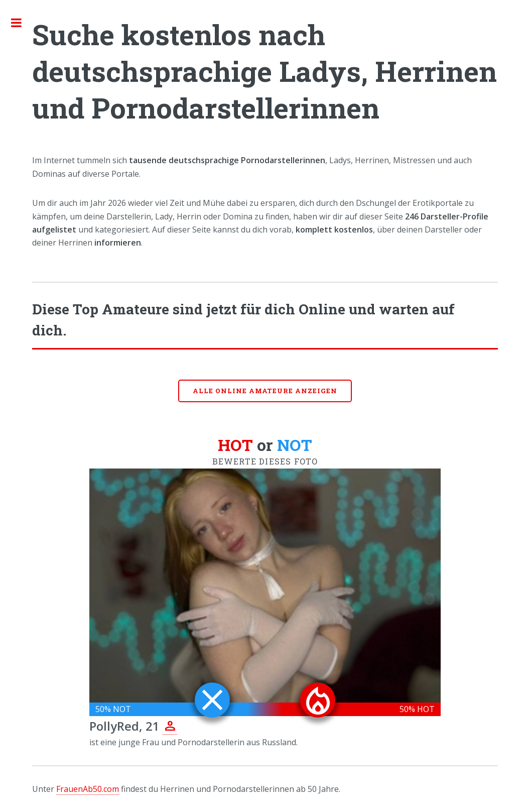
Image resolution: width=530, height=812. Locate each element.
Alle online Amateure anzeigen (265, 391)
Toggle (22, 23)
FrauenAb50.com (88, 789)
